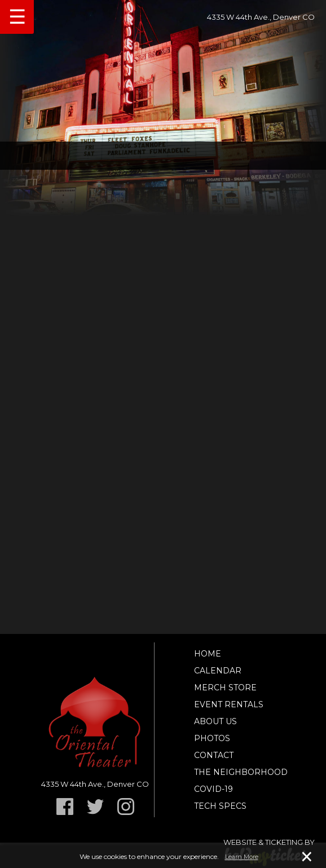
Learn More (242, 857)
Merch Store (225, 688)
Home (208, 654)
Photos (212, 738)
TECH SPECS (220, 806)
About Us (215, 721)
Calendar (218, 671)
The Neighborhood (241, 772)
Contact (214, 755)
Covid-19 (213, 789)
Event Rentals (229, 704)
